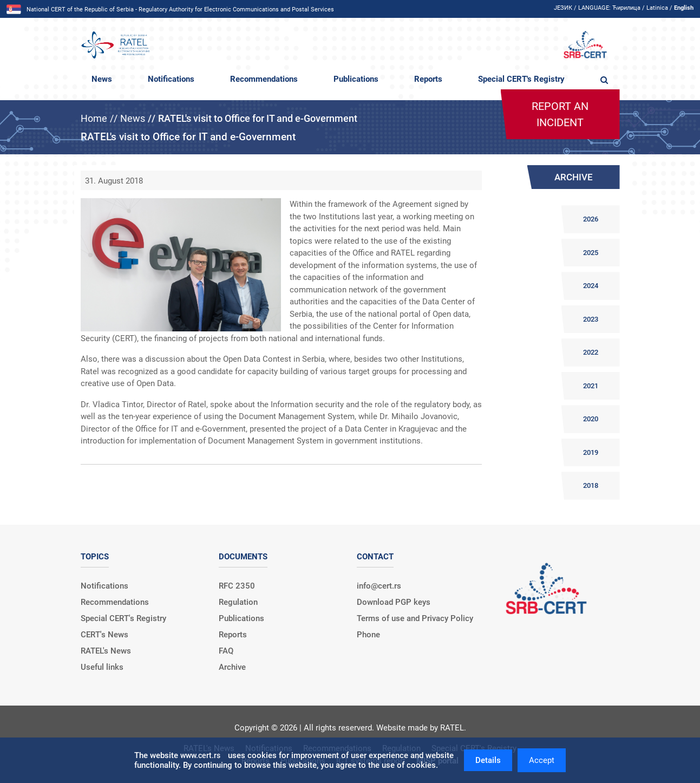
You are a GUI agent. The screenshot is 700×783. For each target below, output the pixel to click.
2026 (591, 219)
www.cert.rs (200, 755)
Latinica (657, 8)
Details (488, 760)
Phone (368, 635)
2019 (591, 452)
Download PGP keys (394, 602)
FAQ (226, 651)
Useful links (102, 667)
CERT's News (104, 635)
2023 (591, 319)
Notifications (171, 79)
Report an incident (560, 114)
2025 (591, 253)
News (102, 79)
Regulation (238, 602)
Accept (542, 760)
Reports (428, 79)
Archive (232, 667)
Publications (356, 79)
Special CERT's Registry (521, 79)
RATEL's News (106, 651)
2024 (591, 286)
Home (94, 118)
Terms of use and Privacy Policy (415, 618)
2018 (591, 485)
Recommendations (264, 79)
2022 (591, 352)
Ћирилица (626, 8)
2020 (591, 419)
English (684, 8)
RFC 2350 (237, 586)
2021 (591, 386)
